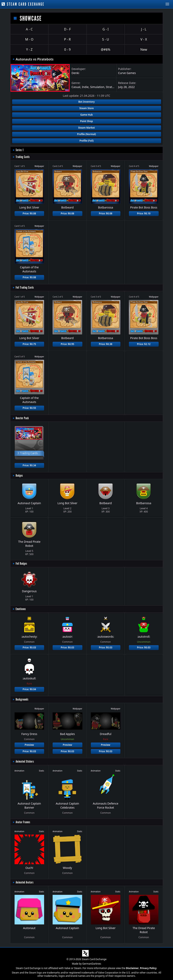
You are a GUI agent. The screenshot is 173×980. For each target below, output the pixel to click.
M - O (29, 39)
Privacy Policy (148, 968)
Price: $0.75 (29, 344)
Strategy (111, 87)
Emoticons (21, 609)
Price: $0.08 (29, 213)
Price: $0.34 (29, 465)
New (144, 49)
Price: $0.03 (29, 647)
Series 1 (20, 150)
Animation (20, 771)
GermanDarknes (92, 964)
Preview (29, 745)
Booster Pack (22, 418)
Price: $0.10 (144, 213)
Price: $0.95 (67, 344)
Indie (85, 87)
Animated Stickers (25, 761)
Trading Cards (23, 157)
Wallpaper (39, 166)
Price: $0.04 (29, 689)
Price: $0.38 (106, 344)
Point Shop (86, 121)
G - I (106, 29)
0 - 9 (67, 49)
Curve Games (127, 73)
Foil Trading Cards (25, 287)
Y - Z (29, 49)
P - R (67, 39)
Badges (19, 475)
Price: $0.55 (29, 408)
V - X (144, 39)
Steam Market (86, 128)
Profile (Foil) (87, 141)
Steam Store (86, 108)
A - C (29, 29)
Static (41, 771)
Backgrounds (22, 699)
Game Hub (87, 115)
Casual (76, 87)
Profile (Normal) (86, 134)
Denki (75, 73)
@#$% (106, 49)
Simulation (97, 87)
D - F (67, 29)
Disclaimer (132, 968)
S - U (106, 39)
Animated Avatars (25, 882)
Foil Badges (22, 564)
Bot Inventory (86, 102)
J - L (144, 29)
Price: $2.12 (144, 344)
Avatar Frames (23, 822)
